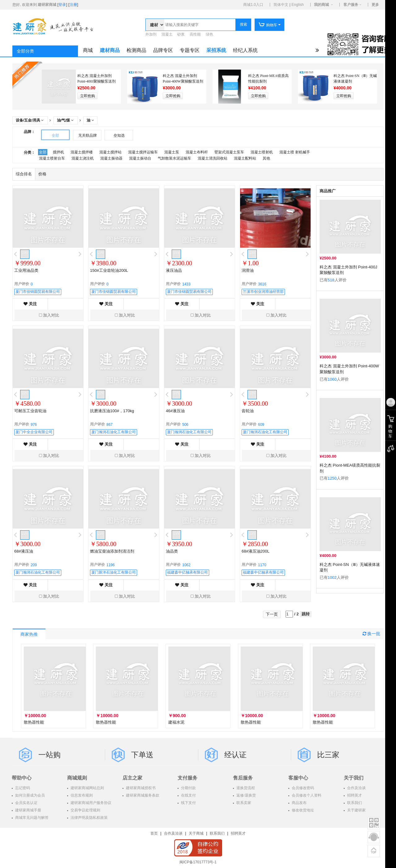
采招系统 (216, 50)
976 (34, 425)
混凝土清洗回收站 (213, 158)
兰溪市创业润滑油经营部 (263, 292)
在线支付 (188, 795)
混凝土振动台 (140, 158)
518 (331, 280)
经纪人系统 (245, 50)
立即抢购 (88, 96)
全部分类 (25, 51)
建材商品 (110, 50)
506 (185, 425)
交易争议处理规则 (85, 810)
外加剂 (151, 34)
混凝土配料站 (245, 158)
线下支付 (188, 803)
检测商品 (136, 50)
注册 (73, 5)
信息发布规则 (81, 795)
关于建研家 (356, 810)
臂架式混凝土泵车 (229, 152)
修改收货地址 (302, 810)
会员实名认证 (26, 803)
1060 (332, 379)
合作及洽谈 (356, 788)
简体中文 (281, 5)
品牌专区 (163, 50)
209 (34, 565)
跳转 (306, 614)
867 (110, 425)
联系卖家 (243, 803)
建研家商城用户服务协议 (90, 803)
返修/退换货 (246, 795)
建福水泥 (176, 722)
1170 (262, 565)
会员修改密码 (302, 788)
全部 (55, 135)
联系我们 (354, 803)
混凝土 (167, 34)
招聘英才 (354, 795)
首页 (154, 833)
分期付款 (188, 788)
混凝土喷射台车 (52, 158)
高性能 (195, 34)
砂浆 (181, 34)
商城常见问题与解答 (31, 818)
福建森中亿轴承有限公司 (187, 572)
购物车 (268, 25)
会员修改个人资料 (306, 795)
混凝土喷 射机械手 (295, 152)
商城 (88, 50)
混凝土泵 (172, 152)
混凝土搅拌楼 (82, 152)
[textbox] (200, 25)
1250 (332, 478)
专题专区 (190, 50)
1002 (332, 577)
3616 (262, 284)
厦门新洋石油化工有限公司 (114, 572)
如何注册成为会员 (30, 795)
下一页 (272, 614)
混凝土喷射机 (262, 152)
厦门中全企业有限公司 (34, 432)
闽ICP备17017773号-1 (198, 862)
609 (261, 425)
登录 (62, 5)
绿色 (209, 34)
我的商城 (321, 5)
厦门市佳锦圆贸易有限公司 (38, 292)
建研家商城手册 (28, 810)
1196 (111, 565)
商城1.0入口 (253, 5)
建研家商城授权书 (140, 788)
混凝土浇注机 (83, 158)
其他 (266, 158)
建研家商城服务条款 (142, 795)
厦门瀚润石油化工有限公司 (114, 432)
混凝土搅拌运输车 (143, 152)
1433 (186, 284)
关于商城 (196, 833)
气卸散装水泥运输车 (174, 158)
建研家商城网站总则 (87, 788)
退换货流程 (245, 788)
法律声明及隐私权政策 (89, 818)
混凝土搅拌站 (110, 152)
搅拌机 (58, 152)
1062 (186, 565)
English (297, 5)
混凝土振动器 (111, 158)
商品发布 (299, 803)
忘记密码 (22, 788)
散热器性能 (34, 722)
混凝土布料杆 (197, 152)
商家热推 (29, 634)
